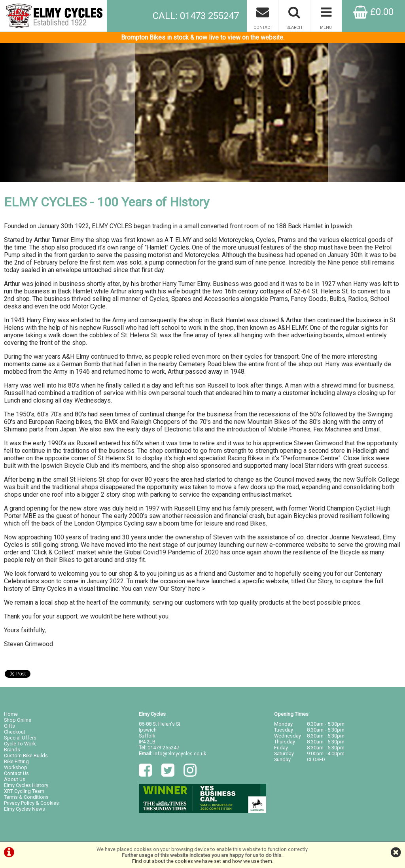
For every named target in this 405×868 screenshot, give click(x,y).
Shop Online (18, 720)
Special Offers (20, 738)
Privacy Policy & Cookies (31, 803)
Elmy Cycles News (25, 809)
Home (11, 714)
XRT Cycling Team (24, 791)
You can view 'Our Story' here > (163, 589)
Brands (12, 750)
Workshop (16, 767)
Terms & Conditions (26, 797)
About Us (15, 779)
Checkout (15, 732)
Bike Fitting (16, 761)
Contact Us (16, 773)
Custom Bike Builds (26, 755)
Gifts (9, 726)
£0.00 (373, 12)
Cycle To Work (20, 744)
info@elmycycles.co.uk (180, 754)
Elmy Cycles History (26, 785)
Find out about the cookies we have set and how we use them (202, 861)
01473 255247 (163, 748)
